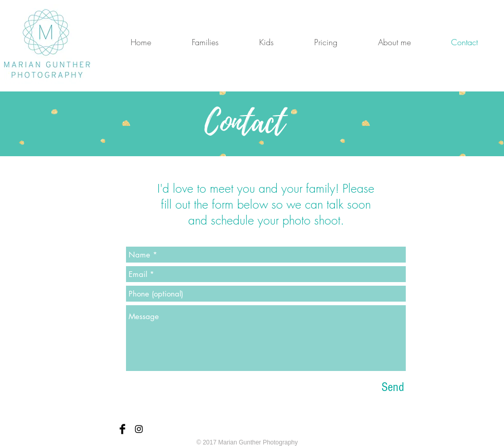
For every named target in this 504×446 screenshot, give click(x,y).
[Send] (393, 387)
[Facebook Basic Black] (122, 429)
